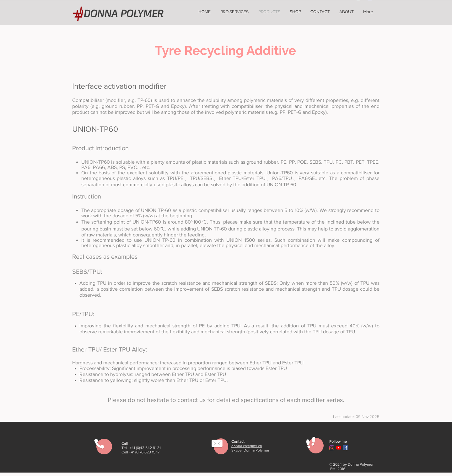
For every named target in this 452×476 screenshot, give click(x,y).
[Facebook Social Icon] (346, 448)
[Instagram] (332, 448)
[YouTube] (339, 448)
